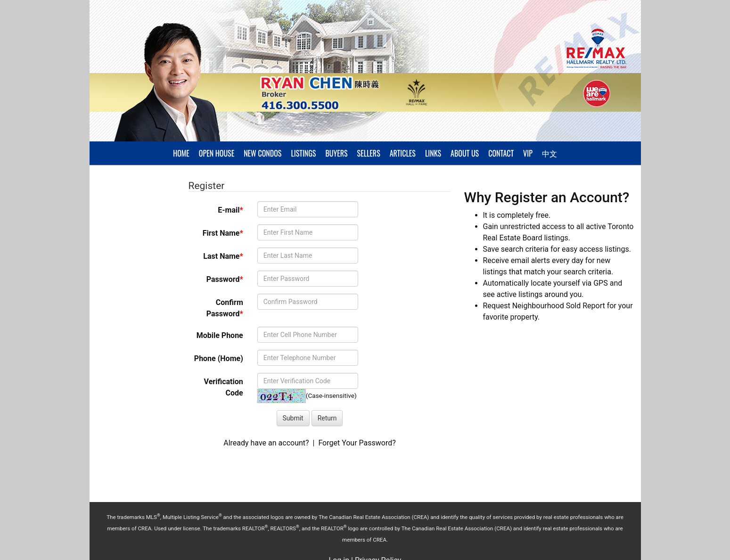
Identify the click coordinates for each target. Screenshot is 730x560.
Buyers (336, 153)
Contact (501, 153)
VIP (528, 153)
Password (225, 279)
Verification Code (224, 387)
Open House (217, 153)
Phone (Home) (219, 358)
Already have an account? (266, 443)
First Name (223, 233)
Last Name (223, 256)
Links (433, 153)
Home (181, 153)
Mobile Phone (220, 335)
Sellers (369, 153)
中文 (550, 153)
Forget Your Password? (357, 443)
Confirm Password (225, 308)
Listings (303, 153)
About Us (465, 153)
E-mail (230, 210)
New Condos (262, 153)
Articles (403, 153)
